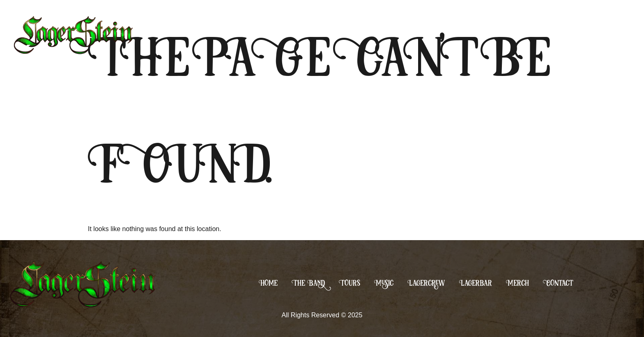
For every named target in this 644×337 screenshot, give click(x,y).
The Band (308, 283)
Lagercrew (426, 283)
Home (268, 283)
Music (384, 283)
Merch (517, 283)
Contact (558, 283)
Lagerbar (476, 283)
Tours (350, 283)
